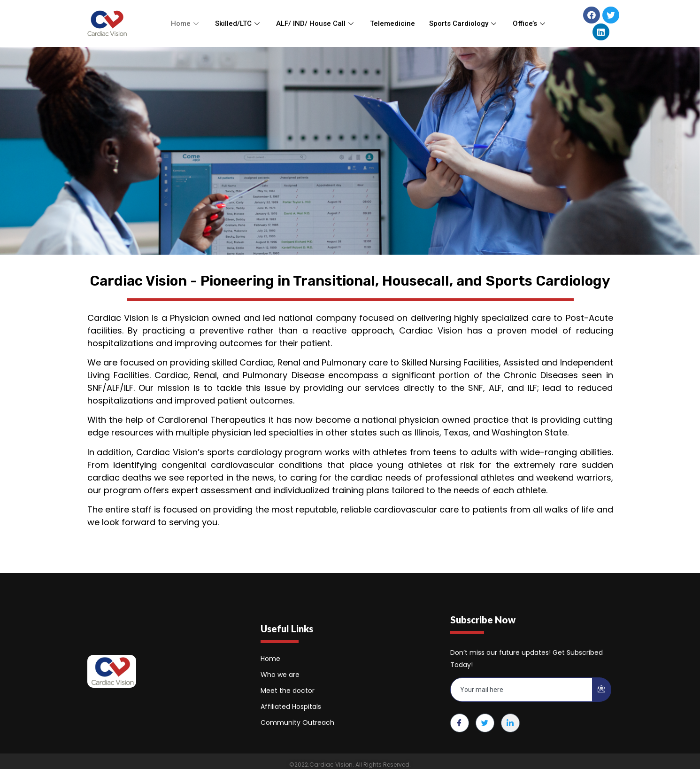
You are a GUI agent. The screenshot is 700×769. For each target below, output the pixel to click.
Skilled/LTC (238, 23)
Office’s (530, 23)
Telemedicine (392, 23)
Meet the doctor (288, 691)
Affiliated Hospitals (291, 707)
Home (186, 23)
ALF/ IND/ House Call (316, 23)
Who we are (280, 675)
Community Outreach (297, 722)
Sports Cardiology (464, 23)
